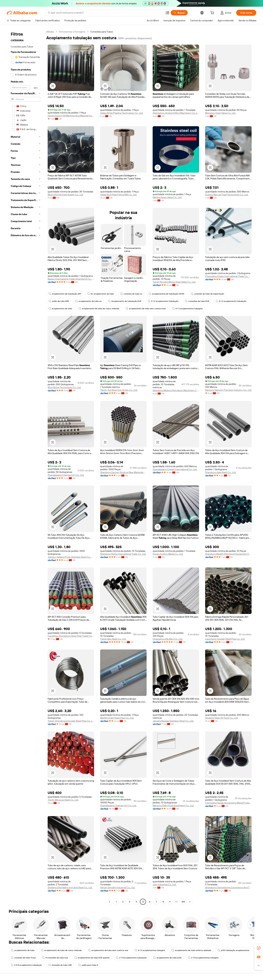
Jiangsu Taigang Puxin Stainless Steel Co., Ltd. (71, 557)
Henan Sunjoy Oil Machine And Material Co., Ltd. (71, 116)
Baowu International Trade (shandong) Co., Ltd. (71, 279)
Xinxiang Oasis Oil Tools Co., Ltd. (222, 718)
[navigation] (25, 467)
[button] (53, 86)
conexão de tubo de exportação (210, 294)
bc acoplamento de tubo (101, 294)
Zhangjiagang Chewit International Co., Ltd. (175, 469)
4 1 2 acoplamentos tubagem (226, 309)
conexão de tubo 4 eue (62, 958)
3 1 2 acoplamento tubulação (165, 301)
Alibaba (50, 32)
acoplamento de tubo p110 (208, 958)
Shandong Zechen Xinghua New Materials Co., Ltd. (123, 472)
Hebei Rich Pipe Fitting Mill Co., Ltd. (119, 195)
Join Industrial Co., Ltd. (164, 884)
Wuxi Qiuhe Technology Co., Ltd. (64, 387)
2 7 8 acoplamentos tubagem (27, 965)
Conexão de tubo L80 (99, 965)
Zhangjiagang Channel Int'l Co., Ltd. (66, 475)
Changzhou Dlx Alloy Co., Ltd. (168, 639)
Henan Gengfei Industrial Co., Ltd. (118, 887)
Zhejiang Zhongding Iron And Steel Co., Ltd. (70, 887)
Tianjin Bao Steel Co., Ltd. (113, 639)
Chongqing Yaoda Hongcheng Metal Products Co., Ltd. (228, 803)
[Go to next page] (190, 902)
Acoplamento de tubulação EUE (126, 301)
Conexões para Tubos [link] (102, 32)
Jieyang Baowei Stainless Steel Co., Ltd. (173, 721)
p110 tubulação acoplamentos (27, 958)
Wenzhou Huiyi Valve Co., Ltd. (220, 113)
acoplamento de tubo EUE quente (132, 958)
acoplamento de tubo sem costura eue (184, 309)
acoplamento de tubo (98, 309)
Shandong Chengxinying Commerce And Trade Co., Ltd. (228, 887)
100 (183, 902)
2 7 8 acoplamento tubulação (172, 958)
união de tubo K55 (59, 301)
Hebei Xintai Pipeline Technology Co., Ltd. (122, 113)
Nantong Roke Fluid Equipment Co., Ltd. (173, 806)
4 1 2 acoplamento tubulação (64, 309)
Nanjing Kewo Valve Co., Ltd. (167, 197)
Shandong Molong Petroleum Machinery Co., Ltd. (176, 390)
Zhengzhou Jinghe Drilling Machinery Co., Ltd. (176, 113)
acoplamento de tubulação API (65, 294)
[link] (259, 948)
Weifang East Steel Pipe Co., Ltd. (117, 718)
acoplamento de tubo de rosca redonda (137, 309)
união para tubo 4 (127, 965)
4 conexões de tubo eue (95, 958)
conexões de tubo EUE (199, 301)
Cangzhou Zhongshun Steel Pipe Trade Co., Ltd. (71, 636)
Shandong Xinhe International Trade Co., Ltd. (123, 554)
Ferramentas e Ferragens (72, 32)
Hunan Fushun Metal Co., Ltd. (168, 554)
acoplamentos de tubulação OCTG (168, 294)
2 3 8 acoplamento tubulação (65, 965)
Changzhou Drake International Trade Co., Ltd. (228, 276)
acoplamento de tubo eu (89, 301)
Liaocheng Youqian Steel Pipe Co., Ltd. (225, 639)
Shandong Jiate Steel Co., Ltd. (221, 472)
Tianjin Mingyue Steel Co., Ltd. (63, 800)
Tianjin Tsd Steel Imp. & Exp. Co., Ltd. (119, 390)
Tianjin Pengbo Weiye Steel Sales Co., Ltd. (174, 282)
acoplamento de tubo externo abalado (193, 950)
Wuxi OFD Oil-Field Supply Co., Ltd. (65, 195)
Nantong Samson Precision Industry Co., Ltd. (228, 390)
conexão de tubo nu (132, 294)
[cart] (212, 13)
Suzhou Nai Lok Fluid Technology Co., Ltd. (227, 195)
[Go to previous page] (109, 902)
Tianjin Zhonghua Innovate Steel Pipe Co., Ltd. (71, 721)
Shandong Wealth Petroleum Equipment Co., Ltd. (228, 554)
